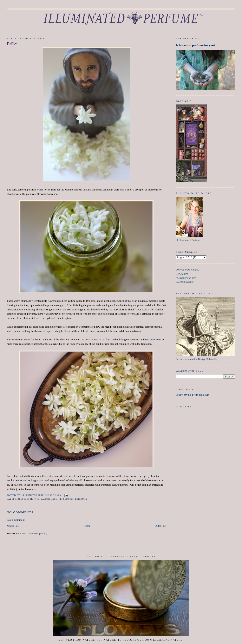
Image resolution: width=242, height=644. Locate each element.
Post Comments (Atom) (34, 533)
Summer (68, 499)
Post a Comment (16, 520)
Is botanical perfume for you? (196, 45)
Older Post (160, 526)
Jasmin (46, 499)
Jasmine (57, 499)
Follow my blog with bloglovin (193, 395)
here (152, 339)
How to (35, 499)
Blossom (23, 499)
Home (87, 526)
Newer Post (13, 526)
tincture (81, 499)
